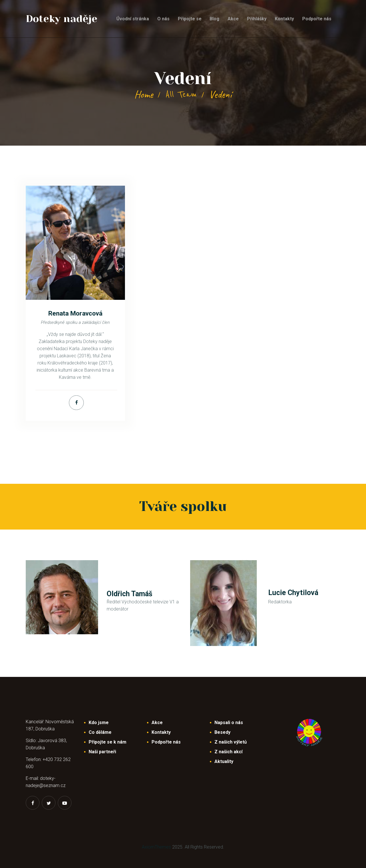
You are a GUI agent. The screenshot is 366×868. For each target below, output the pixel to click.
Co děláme (100, 732)
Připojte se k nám (108, 742)
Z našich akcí (228, 752)
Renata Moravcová (75, 313)
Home (144, 94)
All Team (181, 94)
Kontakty (161, 732)
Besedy (222, 732)
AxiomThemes (156, 847)
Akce (157, 723)
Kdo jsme (99, 723)
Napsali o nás (229, 723)
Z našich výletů (231, 742)
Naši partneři (102, 752)
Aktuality (224, 761)
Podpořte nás (166, 742)
